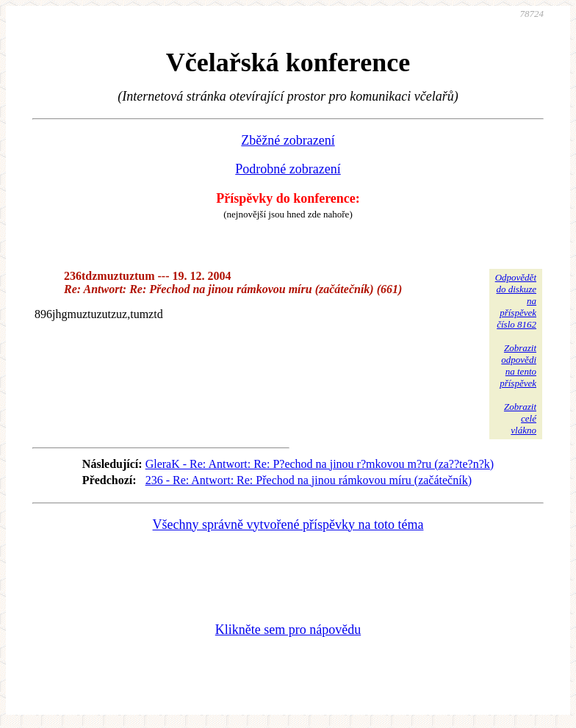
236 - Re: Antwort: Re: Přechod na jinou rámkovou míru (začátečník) (309, 480)
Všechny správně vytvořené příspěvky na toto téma (288, 525)
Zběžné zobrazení (288, 140)
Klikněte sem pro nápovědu (288, 630)
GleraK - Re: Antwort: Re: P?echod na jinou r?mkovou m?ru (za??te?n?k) (320, 464)
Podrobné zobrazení (288, 169)
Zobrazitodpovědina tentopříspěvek (518, 365)
